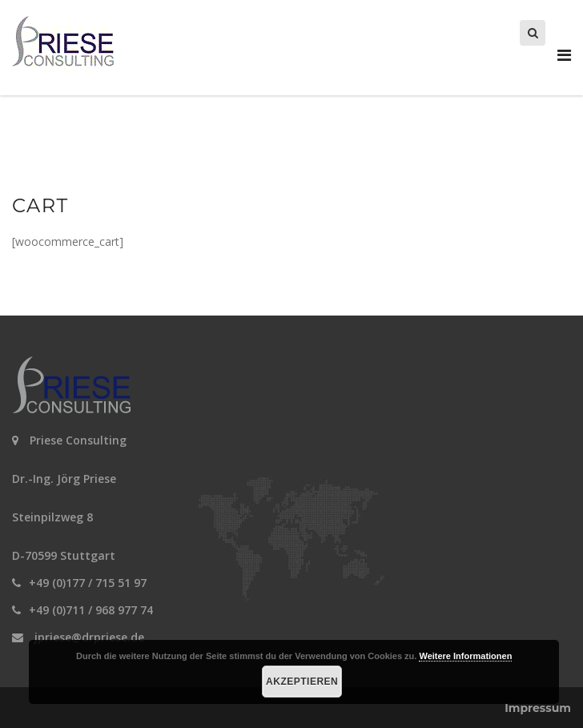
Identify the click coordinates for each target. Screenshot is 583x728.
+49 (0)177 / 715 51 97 (88, 583)
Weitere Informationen (465, 656)
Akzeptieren (302, 682)
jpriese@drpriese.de (89, 637)
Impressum (538, 708)
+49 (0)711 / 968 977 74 (91, 610)
